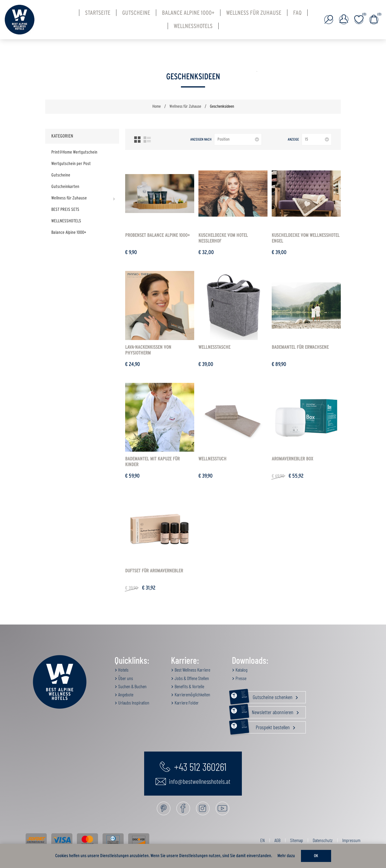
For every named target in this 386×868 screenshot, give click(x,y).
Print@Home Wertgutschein (74, 152)
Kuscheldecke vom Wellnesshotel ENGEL (306, 238)
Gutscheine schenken (263, 697)
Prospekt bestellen (261, 727)
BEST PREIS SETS (65, 210)
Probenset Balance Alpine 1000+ (157, 235)
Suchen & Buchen (132, 686)
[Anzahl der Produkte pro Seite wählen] (317, 139)
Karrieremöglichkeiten (192, 694)
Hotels (123, 670)
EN (263, 840)
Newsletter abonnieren (263, 712)
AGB (277, 840)
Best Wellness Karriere (192, 670)
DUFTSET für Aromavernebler (154, 571)
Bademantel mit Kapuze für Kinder (152, 462)
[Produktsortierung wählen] (238, 139)
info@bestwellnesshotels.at (193, 781)
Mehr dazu (286, 856)
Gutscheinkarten (65, 187)
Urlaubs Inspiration (133, 703)
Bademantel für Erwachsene (300, 347)
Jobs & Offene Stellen (191, 678)
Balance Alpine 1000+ (69, 232)
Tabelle (137, 140)
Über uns (125, 678)
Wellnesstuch (212, 459)
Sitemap (297, 840)
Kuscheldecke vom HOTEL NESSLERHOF (223, 238)
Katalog (241, 670)
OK (316, 856)
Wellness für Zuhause (69, 198)
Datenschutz (323, 840)
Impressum (351, 840)
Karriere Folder (186, 703)
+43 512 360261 (193, 766)
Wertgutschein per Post (71, 164)
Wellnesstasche (214, 347)
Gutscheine (61, 175)
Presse (240, 678)
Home (157, 107)
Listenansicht (147, 140)
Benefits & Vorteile (189, 686)
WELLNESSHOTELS (66, 221)
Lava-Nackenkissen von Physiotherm (148, 350)
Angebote (125, 694)
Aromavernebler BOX (292, 459)
